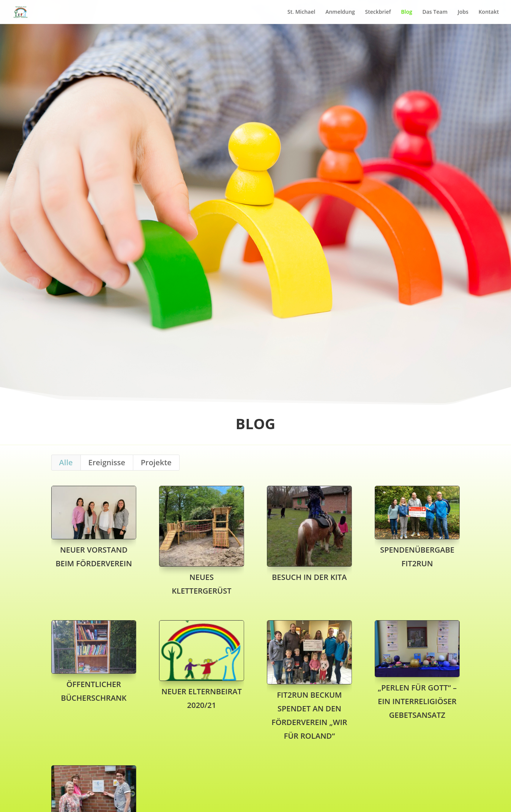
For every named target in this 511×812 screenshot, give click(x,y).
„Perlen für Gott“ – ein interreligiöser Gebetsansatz (417, 701)
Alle (66, 462)
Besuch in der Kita (309, 577)
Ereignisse (107, 462)
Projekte (156, 462)
